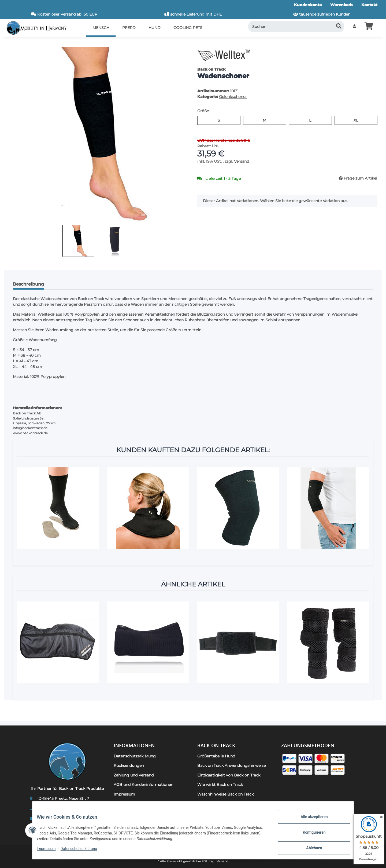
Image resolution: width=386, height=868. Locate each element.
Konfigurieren (310, 835)
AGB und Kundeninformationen (143, 785)
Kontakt (369, 5)
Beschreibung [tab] (28, 284)
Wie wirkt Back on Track (220, 785)
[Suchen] (296, 26)
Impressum (50, 851)
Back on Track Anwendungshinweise (231, 765)
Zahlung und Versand (134, 775)
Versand (242, 161)
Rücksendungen (129, 765)
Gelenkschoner (233, 97)
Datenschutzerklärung (83, 851)
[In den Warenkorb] (13, 44)
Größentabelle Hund (216, 756)
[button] (354, 26)
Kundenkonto (308, 5)
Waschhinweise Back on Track (225, 794)
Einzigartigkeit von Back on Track (229, 775)
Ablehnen (310, 849)
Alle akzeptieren (310, 821)
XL (358, 120)
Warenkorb (342, 5)
